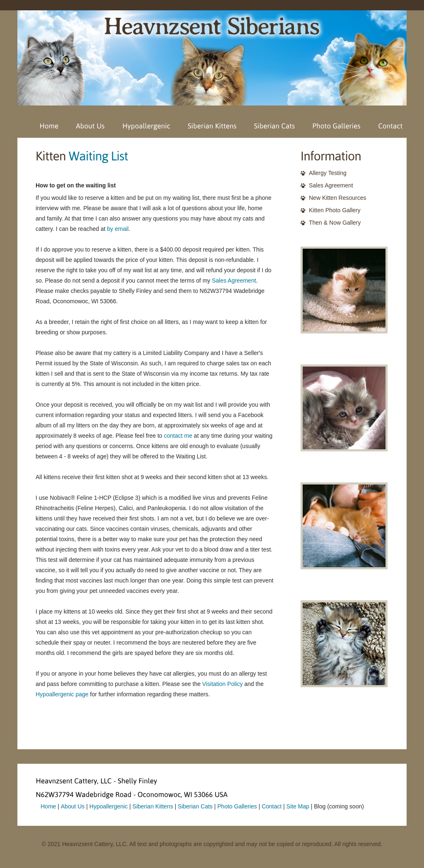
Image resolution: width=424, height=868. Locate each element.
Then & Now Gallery (335, 223)
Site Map (298, 806)
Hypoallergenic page (62, 694)
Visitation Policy (222, 684)
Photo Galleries (237, 806)
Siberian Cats (195, 806)
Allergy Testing (328, 173)
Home (48, 806)
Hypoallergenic (109, 806)
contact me (178, 436)
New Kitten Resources (338, 198)
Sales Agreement (234, 281)
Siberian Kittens (153, 806)
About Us (73, 806)
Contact (272, 806)
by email (118, 229)
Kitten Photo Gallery (335, 210)
